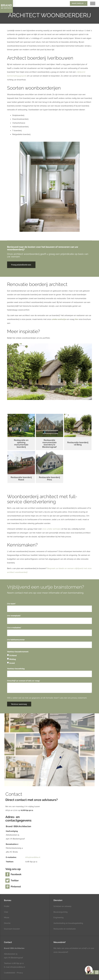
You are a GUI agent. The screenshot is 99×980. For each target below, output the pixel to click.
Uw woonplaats (14, 616)
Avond (11, 663)
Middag (11, 659)
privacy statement (79, 698)
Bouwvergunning (61, 912)
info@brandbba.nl (33, 857)
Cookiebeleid (9, 973)
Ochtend (12, 655)
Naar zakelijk (78, 3)
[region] (89, 970)
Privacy (20, 973)
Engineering (59, 917)
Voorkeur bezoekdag (16, 669)
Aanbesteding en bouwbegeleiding (68, 923)
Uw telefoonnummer (16, 640)
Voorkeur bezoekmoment (18, 652)
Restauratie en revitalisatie (65, 929)
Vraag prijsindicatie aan (21, 265)
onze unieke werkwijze (52, 529)
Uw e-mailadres (14, 628)
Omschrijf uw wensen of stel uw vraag (24, 681)
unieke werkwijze (59, 319)
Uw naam (11, 604)
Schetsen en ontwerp (62, 906)
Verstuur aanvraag (19, 704)
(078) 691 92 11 (17, 963)
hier (77, 319)
